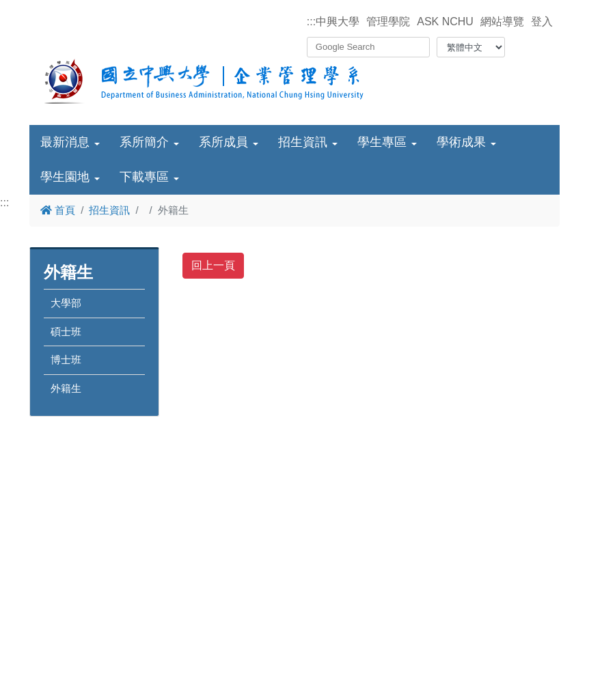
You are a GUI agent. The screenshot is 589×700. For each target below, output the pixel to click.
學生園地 (65, 177)
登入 (542, 22)
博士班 (66, 360)
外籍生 (66, 388)
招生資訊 (303, 142)
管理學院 (388, 22)
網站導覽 (502, 22)
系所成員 (223, 142)
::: (311, 22)
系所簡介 (144, 142)
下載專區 (144, 177)
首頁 (58, 210)
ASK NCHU (445, 22)
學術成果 (461, 142)
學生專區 (382, 142)
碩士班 (66, 332)
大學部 (66, 303)
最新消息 (65, 142)
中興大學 (338, 22)
